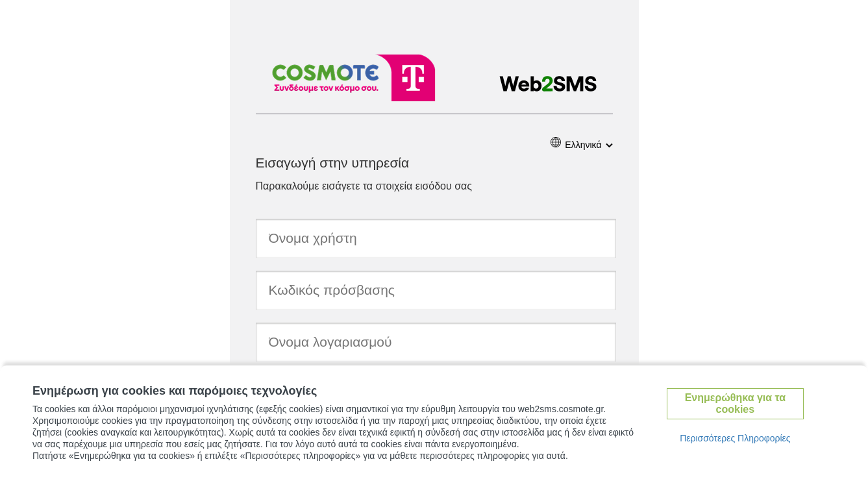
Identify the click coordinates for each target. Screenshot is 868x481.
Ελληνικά (583, 145)
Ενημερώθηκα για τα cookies (735, 403)
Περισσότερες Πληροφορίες (735, 438)
